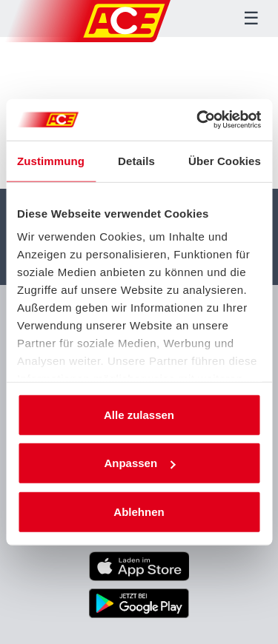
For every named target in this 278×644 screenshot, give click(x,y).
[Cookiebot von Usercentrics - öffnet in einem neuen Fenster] (198, 120)
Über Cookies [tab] (225, 160)
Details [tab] (136, 160)
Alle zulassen (139, 414)
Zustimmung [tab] (51, 160)
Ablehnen (139, 511)
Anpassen (139, 463)
